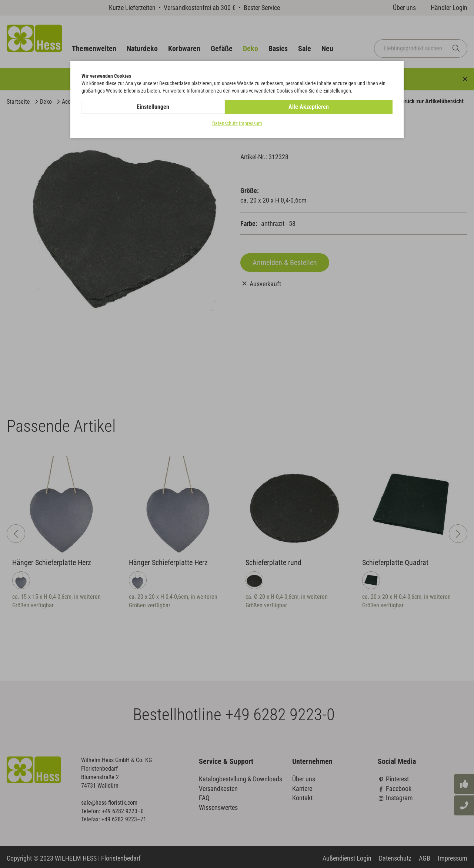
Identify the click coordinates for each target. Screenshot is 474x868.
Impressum (251, 124)
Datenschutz (225, 124)
